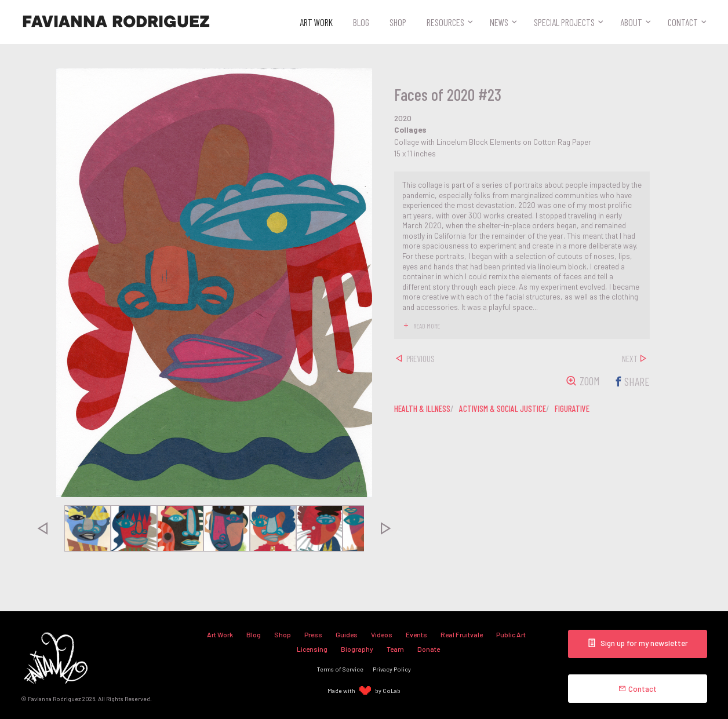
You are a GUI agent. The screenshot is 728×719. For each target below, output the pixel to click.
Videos (382, 634)
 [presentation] (42, 528)
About (631, 22)
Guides (347, 634)
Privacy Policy (392, 669)
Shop (398, 22)
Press (313, 634)
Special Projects (564, 22)
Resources (445, 22)
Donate (429, 649)
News (499, 22)
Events (416, 634)
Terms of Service (340, 669)
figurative (572, 408)
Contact (683, 22)
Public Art (511, 634)
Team (395, 649)
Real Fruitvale (462, 634)
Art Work (316, 22)
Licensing (312, 649)
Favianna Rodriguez (116, 22)
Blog (361, 22)
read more (427, 326)
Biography (357, 649)
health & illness (422, 408)
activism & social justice (503, 408)
